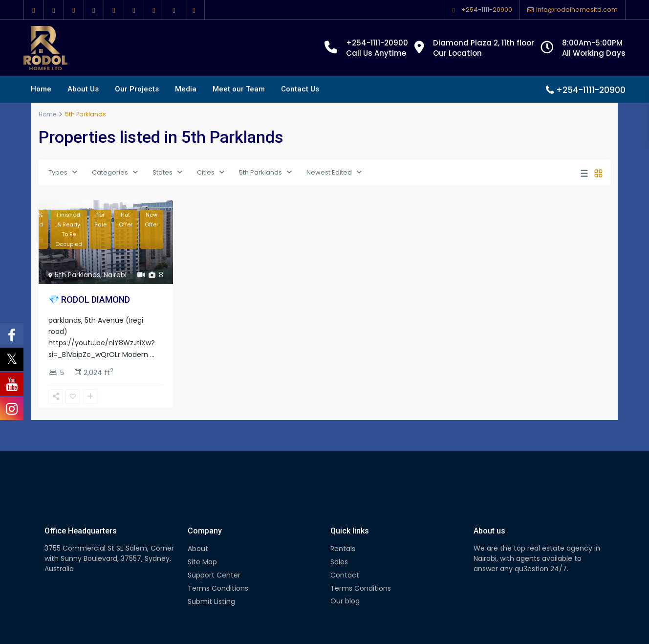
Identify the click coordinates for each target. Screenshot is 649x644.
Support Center (214, 575)
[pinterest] (114, 10)
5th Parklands (260, 172)
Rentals (343, 549)
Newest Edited (329, 172)
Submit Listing (211, 601)
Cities (206, 172)
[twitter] (54, 10)
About (198, 549)
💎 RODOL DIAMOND (89, 300)
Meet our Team (239, 89)
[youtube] (134, 10)
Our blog (345, 601)
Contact (345, 575)
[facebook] (34, 10)
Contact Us (300, 89)
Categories (110, 172)
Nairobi (115, 275)
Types (58, 172)
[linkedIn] (94, 10)
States (162, 172)
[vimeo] (154, 10)
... (152, 355)
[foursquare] (194, 10)
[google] (74, 10)
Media (186, 89)
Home (41, 89)
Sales (339, 562)
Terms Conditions (218, 588)
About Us (83, 89)
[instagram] (174, 10)
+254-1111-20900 (487, 10)
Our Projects (137, 89)
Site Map (202, 562)
